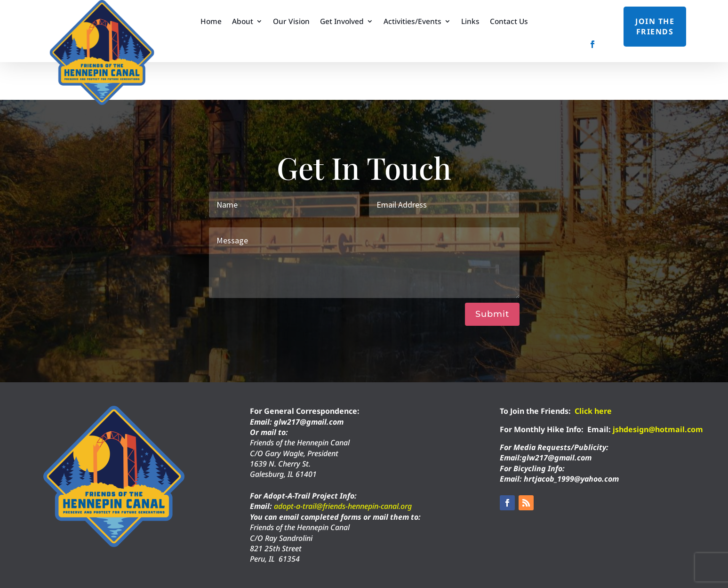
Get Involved (342, 22)
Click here (593, 411)
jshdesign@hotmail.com (658, 429)
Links (470, 22)
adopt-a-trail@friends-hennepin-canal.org (343, 506)
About (243, 22)
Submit (492, 314)
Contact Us (509, 22)
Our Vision (291, 22)
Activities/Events (412, 22)
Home (211, 22)
